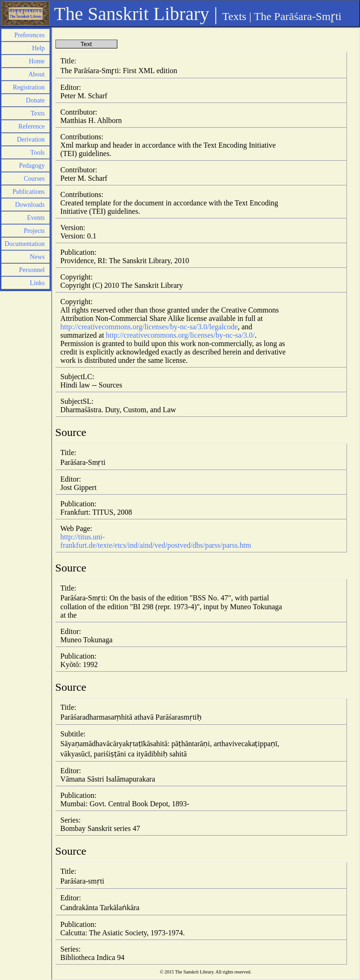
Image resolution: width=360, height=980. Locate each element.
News (37, 257)
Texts (234, 16)
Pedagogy (32, 166)
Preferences (30, 35)
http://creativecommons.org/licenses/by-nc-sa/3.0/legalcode (149, 327)
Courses (34, 179)
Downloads (30, 205)
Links (37, 283)
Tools (37, 153)
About (37, 74)
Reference (31, 126)
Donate (35, 100)
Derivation (31, 140)
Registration (29, 87)
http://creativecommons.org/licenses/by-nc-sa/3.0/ (180, 335)
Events (36, 218)
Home (37, 61)
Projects (34, 231)
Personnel (32, 270)
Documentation (25, 244)
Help (38, 48)
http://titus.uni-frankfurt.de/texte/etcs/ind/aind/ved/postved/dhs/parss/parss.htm (156, 541)
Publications (29, 192)
